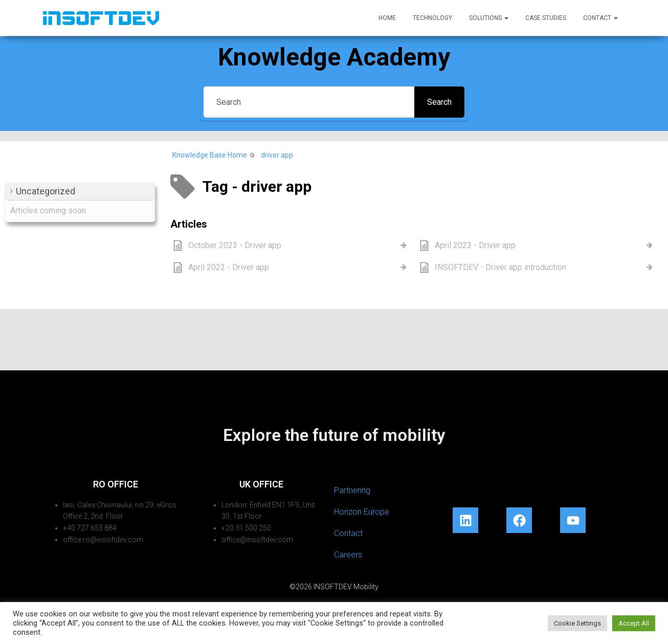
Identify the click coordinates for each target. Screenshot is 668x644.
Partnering (352, 490)
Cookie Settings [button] (577, 623)
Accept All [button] (634, 623)
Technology (432, 18)
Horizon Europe (362, 512)
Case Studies (546, 18)
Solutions (489, 18)
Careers (348, 555)
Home (387, 18)
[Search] (309, 102)
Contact (600, 18)
